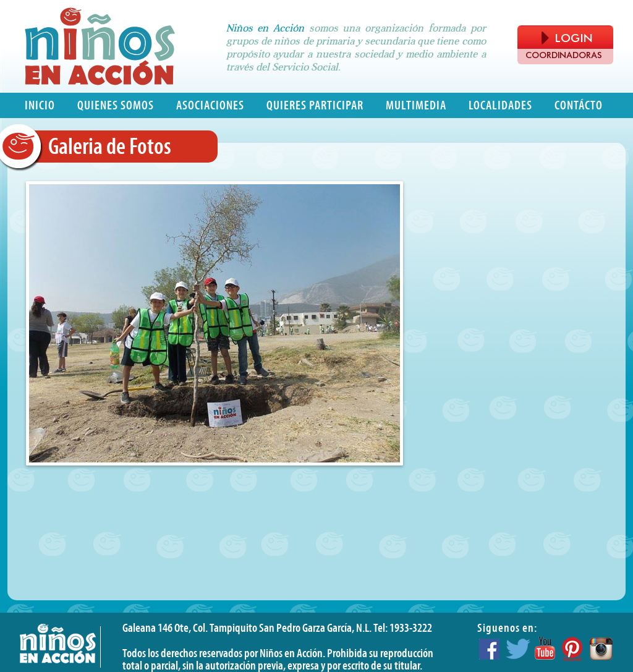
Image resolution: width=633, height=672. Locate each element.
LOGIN (567, 38)
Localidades (500, 105)
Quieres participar (315, 105)
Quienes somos (116, 105)
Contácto (579, 105)
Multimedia (416, 105)
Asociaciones (210, 105)
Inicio (40, 105)
